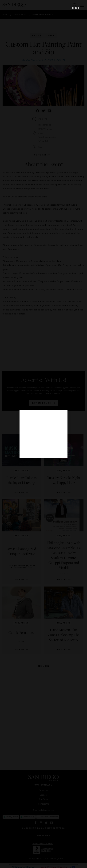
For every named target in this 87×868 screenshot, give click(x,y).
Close (75, 8)
